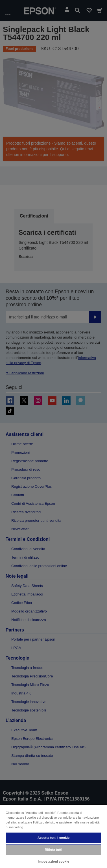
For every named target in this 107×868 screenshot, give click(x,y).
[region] (53, 836)
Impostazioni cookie (53, 861)
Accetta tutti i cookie (54, 838)
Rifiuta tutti (54, 850)
